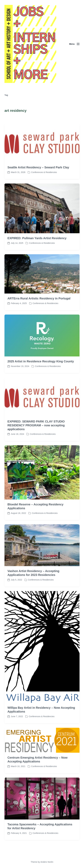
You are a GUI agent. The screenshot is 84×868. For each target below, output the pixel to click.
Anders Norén (47, 862)
